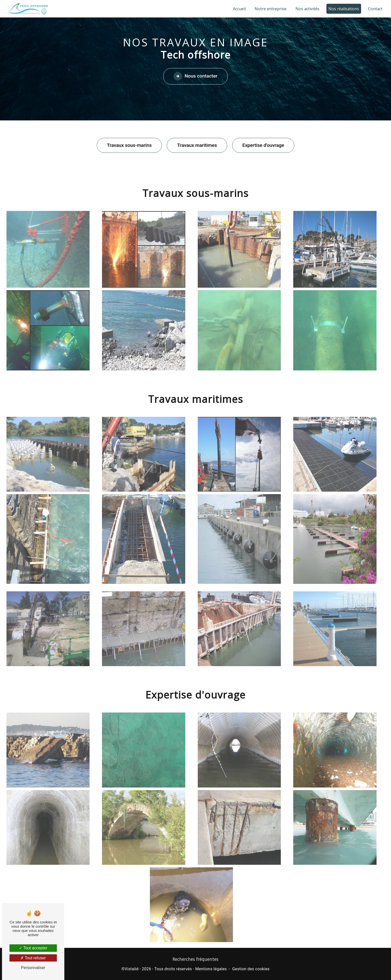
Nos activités (307, 9)
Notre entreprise (271, 9)
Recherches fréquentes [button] (195, 959)
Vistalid (132, 969)
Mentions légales (211, 969)
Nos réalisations (344, 9)
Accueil (239, 9)
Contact (375, 9)
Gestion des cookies (251, 969)
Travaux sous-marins (129, 145)
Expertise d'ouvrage (263, 145)
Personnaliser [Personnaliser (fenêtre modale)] (33, 968)
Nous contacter (195, 76)
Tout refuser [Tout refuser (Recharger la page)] (33, 958)
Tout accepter (33, 948)
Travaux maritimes (197, 145)
